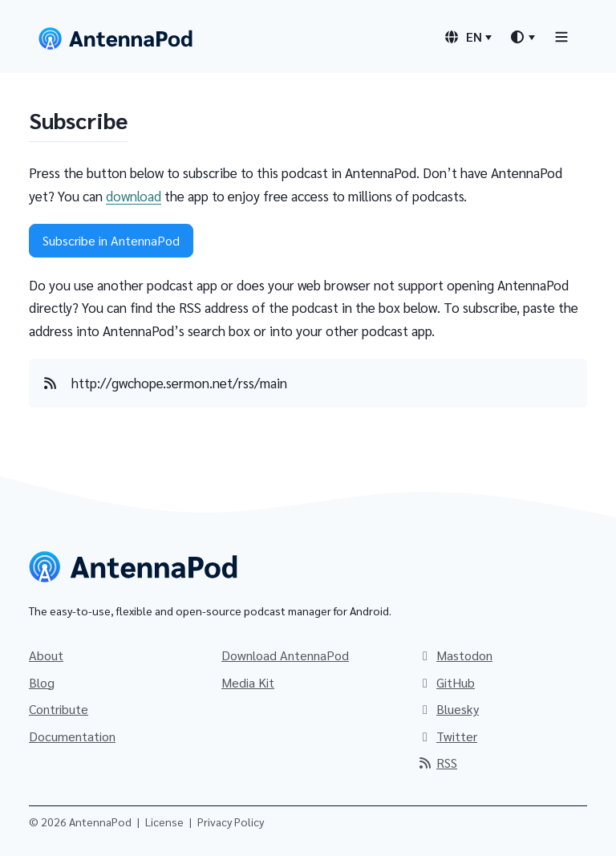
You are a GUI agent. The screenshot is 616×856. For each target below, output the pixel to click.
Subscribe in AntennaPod (111, 240)
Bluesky (448, 709)
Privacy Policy (231, 822)
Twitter (447, 736)
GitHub (446, 682)
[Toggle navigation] (561, 37)
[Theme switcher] (522, 37)
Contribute (59, 709)
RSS (437, 763)
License (164, 822)
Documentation (72, 736)
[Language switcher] (468, 37)
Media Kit (248, 682)
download (134, 196)
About (46, 655)
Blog (42, 682)
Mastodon (455, 655)
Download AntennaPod (285, 655)
